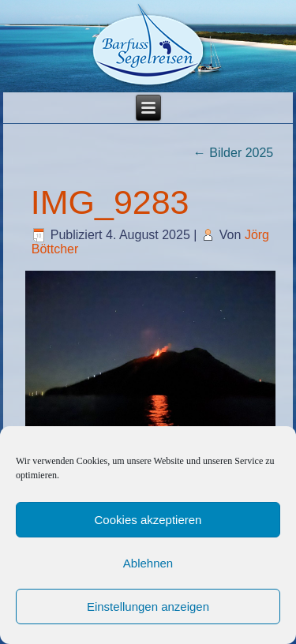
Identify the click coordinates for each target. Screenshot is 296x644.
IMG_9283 (110, 202)
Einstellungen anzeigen (148, 607)
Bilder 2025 (233, 153)
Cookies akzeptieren (148, 520)
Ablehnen (148, 563)
